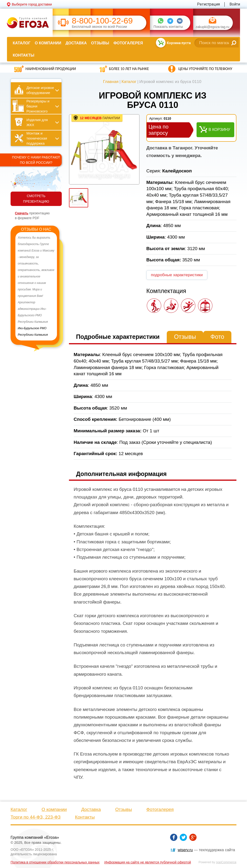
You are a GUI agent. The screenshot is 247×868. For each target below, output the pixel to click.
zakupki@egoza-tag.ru (212, 27)
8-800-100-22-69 (102, 21)
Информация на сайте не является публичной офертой (148, 862)
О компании (48, 43)
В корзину (219, 130)
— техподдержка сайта (206, 850)
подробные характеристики (177, 275)
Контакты (24, 55)
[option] (36, 286)
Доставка (76, 43)
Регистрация (208, 4)
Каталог (22, 43)
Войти (235, 4)
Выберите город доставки (32, 4)
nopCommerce (226, 862)
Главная (111, 82)
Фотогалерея (128, 43)
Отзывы (100, 43)
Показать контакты (168, 27)
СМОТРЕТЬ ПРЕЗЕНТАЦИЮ (36, 199)
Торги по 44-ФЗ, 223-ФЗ (36, 817)
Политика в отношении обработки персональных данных (55, 862)
